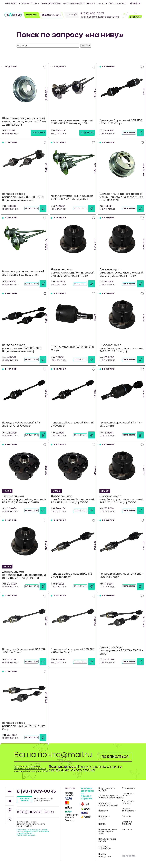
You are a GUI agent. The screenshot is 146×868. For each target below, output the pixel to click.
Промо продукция (105, 855)
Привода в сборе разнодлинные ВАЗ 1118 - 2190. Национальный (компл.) (22, 348)
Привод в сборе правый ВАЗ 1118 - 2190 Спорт (73, 424)
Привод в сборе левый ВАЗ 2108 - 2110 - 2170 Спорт (121, 122)
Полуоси (103, 811)
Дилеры (91, 3)
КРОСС (56, 491)
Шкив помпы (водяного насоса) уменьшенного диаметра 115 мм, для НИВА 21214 (24, 122)
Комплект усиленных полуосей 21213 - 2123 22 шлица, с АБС (72, 198)
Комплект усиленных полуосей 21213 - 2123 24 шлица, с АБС (23, 273)
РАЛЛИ (8, 491)
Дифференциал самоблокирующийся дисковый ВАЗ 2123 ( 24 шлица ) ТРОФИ (73, 273)
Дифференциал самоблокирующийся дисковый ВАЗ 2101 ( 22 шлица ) (121, 348)
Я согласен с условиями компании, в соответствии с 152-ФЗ (31, 769)
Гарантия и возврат (51, 3)
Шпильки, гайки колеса (107, 840)
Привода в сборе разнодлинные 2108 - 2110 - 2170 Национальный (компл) (23, 197)
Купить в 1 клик (129, 133)
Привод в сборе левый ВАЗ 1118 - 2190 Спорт (121, 424)
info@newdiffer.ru (35, 812)
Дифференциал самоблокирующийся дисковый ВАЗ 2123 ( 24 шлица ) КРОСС (73, 499)
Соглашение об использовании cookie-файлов (33, 832)
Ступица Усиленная (105, 848)
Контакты (122, 3)
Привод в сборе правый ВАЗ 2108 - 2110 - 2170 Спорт (21, 424)
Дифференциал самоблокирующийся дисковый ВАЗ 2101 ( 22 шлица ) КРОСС (121, 499)
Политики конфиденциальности (30, 769)
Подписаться (115, 757)
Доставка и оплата (29, 3)
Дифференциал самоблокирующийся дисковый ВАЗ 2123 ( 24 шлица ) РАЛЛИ (24, 499)
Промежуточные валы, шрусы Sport (108, 832)
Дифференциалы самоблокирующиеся (108, 797)
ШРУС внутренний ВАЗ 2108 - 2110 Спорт (72, 349)
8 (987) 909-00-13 (92, 14)
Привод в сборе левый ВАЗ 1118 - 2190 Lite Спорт (72, 575)
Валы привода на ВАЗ (107, 789)
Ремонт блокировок (74, 3)
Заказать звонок (25, 800)
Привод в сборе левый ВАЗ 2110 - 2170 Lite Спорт (121, 575)
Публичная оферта (26, 835)
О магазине (11, 3)
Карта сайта (129, 856)
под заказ (39, 133)
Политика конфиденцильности (32, 830)
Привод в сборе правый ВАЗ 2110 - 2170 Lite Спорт (73, 651)
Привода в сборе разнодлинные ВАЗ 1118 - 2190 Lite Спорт (121, 651)
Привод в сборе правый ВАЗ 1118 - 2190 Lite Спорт (24, 651)
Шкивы (102, 824)
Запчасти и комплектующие (108, 804)
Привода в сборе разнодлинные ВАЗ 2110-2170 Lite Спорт (24, 726)
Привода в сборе (104, 817)
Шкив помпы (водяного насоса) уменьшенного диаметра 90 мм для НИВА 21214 (121, 197)
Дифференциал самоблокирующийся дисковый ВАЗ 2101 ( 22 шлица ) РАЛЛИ (24, 575)
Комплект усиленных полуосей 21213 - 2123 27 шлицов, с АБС (72, 122)
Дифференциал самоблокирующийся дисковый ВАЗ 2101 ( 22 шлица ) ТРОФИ (121, 273)
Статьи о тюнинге (106, 3)
